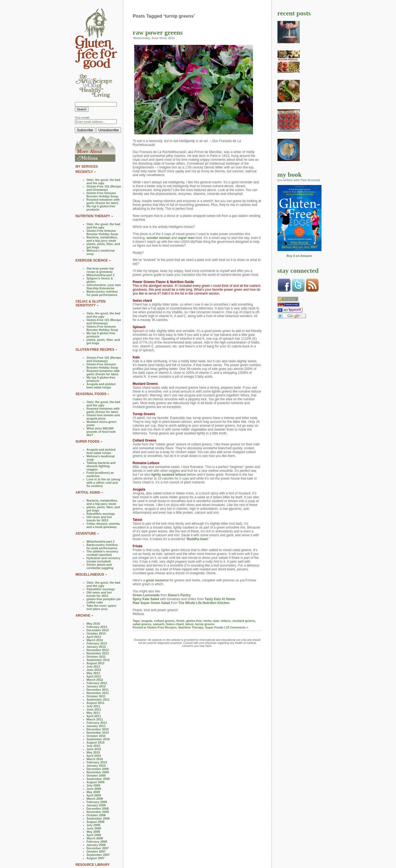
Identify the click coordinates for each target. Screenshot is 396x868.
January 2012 (96, 686)
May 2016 (93, 624)
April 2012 (94, 676)
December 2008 (98, 809)
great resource (157, 580)
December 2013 (98, 630)
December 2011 (98, 690)
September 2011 (98, 700)
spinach (159, 624)
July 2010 (94, 746)
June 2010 (94, 749)
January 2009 (96, 805)
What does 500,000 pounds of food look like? (101, 432)
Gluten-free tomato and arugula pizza (103, 417)
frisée (180, 621)
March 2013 (95, 640)
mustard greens (244, 621)
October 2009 (96, 776)
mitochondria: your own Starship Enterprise (104, 287)
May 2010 (93, 752)
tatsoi (189, 624)
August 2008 (96, 822)
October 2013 (96, 633)
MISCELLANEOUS (90, 575)
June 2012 (94, 670)
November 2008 (98, 812)
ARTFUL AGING (88, 492)
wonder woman (159, 238)
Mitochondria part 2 (101, 275)
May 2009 (93, 792)
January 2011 (96, 726)
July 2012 (94, 666)
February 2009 (97, 802)
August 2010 (96, 742)
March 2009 (95, 799)
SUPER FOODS (88, 442)
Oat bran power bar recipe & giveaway (101, 270)
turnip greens (205, 624)
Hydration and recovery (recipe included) (104, 560)
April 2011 (94, 716)
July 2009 (94, 785)
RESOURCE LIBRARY (93, 865)
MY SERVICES (87, 167)
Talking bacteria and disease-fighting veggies (101, 466)
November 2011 (98, 693)
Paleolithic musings (101, 514)
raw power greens (158, 32)
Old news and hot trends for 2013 (99, 519)
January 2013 (96, 647)
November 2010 (98, 733)
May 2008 (93, 832)
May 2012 (93, 673)
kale (216, 621)
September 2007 (98, 855)
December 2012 (98, 650)
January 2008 (96, 845)
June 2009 (94, 789)
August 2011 (96, 703)
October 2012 (96, 657)
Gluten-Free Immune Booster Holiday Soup (102, 195)
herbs (208, 621)
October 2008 (96, 815)
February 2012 (97, 683)
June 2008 (94, 828)
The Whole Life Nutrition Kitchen (204, 603)
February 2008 (97, 842)
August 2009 (96, 782)
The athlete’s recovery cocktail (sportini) (103, 553)
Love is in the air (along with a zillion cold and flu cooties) (104, 483)
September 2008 (98, 818)
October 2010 (96, 736)
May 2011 (93, 713)
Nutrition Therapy (191, 627)
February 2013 (97, 643)
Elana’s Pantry (179, 595)
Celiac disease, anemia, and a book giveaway (104, 525)
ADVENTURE (86, 534)
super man (186, 238)
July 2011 (94, 706)
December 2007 (98, 848)
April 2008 (94, 835)
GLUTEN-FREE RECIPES (95, 350)
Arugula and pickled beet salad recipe (101, 386)
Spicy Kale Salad (146, 599)
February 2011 (97, 723)
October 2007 (96, 851)
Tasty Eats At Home (220, 599)
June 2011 (94, 709)
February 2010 (97, 762)
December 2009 (98, 769)
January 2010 (96, 766)
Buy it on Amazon (299, 256)
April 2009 (94, 795)
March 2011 (95, 719)
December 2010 (98, 729)
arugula (147, 621)
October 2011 (96, 696)
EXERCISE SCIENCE (92, 260)
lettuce (226, 621)
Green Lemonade (146, 595)
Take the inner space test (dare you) (101, 607)
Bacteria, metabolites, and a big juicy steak (102, 239)
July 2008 (94, 825)
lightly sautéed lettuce (169, 475)
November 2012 (98, 653)
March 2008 (95, 838)
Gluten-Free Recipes (162, 627)
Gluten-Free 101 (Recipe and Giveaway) (104, 188)
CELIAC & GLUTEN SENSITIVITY (91, 303)
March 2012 (95, 680)
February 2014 (97, 627)
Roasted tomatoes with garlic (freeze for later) (103, 201)
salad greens (142, 624)
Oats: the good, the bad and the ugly (104, 181)
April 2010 (94, 756)
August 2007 (96, 858)
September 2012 (98, 660)
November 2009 (98, 772)
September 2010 (98, 739)
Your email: (82, 118)
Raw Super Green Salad (151, 603)
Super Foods (214, 627)
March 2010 (95, 759)
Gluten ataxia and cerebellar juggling (100, 566)
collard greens (164, 621)
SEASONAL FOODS (91, 394)
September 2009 (98, 779)
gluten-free (194, 621)
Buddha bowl (197, 539)
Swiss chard (175, 624)
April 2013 (94, 637)
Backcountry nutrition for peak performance (102, 293)
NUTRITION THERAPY (93, 216)
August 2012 (96, 663)
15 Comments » (237, 627)
